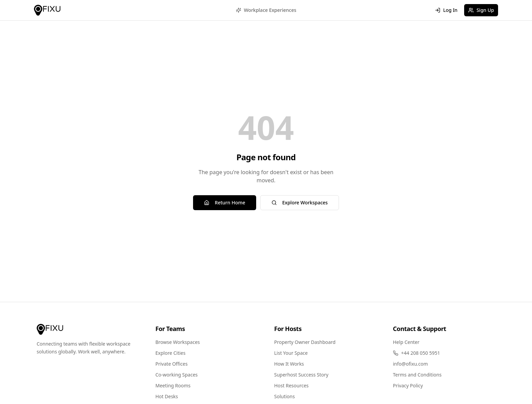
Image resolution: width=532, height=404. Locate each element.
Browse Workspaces (178, 342)
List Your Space (291, 353)
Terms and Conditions (417, 375)
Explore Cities (170, 353)
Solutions (284, 396)
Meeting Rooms (173, 385)
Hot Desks (167, 396)
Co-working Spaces (177, 375)
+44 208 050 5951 (416, 353)
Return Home (225, 203)
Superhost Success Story (301, 375)
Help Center (406, 342)
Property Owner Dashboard (305, 342)
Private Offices (172, 364)
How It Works (289, 364)
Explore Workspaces (300, 203)
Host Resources (291, 385)
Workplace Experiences (266, 10)
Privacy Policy (408, 385)
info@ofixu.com (410, 364)
